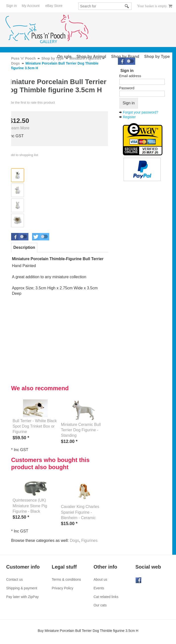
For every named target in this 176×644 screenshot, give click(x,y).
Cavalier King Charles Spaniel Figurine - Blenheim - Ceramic (80, 512)
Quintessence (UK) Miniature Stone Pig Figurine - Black (30, 506)
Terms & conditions (66, 579)
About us (100, 579)
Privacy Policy (62, 588)
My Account (31, 6)
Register (129, 117)
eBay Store (54, 6)
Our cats (100, 605)
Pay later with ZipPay (22, 597)
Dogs (74, 540)
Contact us (14, 579)
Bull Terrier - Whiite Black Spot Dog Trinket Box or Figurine (35, 426)
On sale (64, 57)
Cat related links (106, 597)
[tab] (24, 248)
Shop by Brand (125, 57)
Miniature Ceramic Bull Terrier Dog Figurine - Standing (81, 430)
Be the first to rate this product (32, 103)
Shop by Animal (91, 57)
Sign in (11, 6)
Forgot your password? (141, 112)
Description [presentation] (24, 247)
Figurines (89, 540)
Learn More (19, 128)
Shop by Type (157, 57)
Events (99, 588)
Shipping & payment (22, 588)
